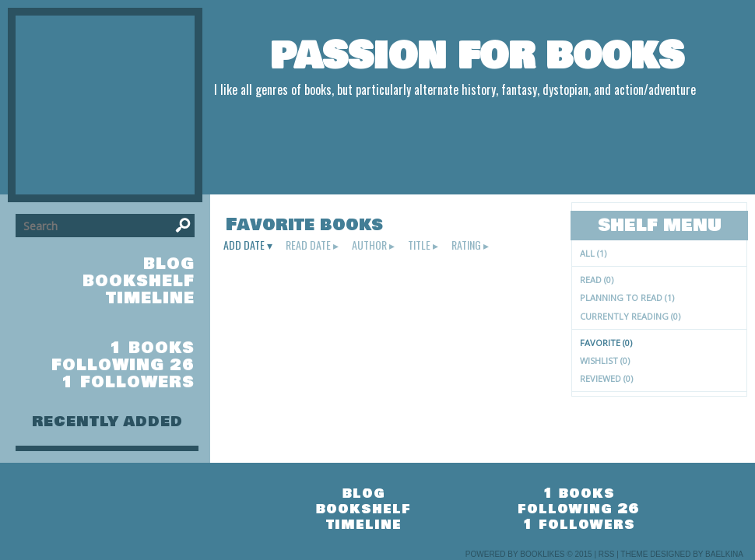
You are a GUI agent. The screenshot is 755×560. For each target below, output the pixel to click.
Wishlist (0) (605, 360)
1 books (152, 348)
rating (466, 245)
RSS (607, 554)
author (369, 245)
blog (169, 264)
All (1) (593, 253)
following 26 (123, 365)
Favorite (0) (606, 343)
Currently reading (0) (630, 316)
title (419, 245)
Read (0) (597, 280)
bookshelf (139, 281)
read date (308, 245)
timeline (150, 298)
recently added (107, 422)
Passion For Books (477, 56)
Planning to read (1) (627, 297)
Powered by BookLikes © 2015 (529, 554)
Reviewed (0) (606, 378)
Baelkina (724, 554)
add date (244, 245)
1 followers (128, 382)
